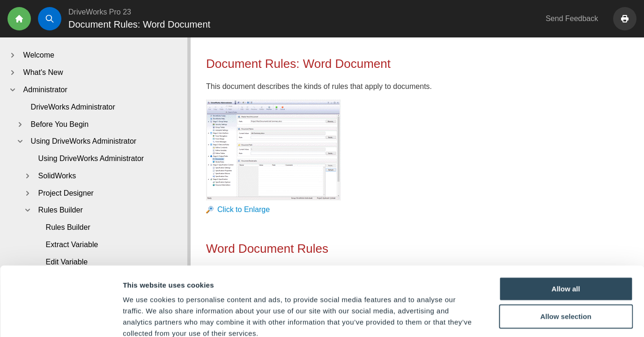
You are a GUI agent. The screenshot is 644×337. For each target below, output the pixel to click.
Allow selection (566, 264)
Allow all (566, 236)
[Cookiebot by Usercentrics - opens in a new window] (61, 319)
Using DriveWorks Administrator (91, 158)
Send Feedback (572, 18)
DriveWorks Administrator (73, 107)
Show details (492, 319)
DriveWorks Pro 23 (100, 12)
